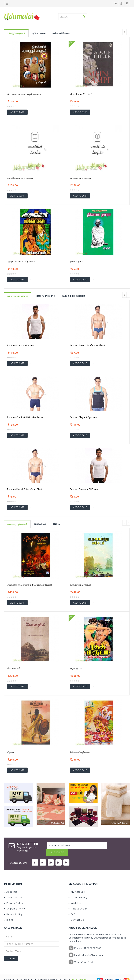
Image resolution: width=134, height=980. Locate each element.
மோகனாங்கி (14, 668)
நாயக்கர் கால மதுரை (80, 178)
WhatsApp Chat (84, 955)
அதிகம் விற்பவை (61, 33)
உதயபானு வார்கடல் (80, 585)
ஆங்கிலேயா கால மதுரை (20, 178)
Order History (78, 890)
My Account (77, 885)
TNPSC (56, 524)
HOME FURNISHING (45, 296)
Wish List (75, 896)
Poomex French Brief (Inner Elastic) (88, 345)
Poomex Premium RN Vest (21, 345)
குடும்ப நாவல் (39, 33)
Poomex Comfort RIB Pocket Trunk (25, 417)
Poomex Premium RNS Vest (84, 489)
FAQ (72, 907)
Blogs (9, 913)
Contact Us (76, 913)
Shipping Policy (15, 902)
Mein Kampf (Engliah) (81, 94)
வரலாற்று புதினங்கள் (17, 524)
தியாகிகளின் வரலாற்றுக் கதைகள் (24, 94)
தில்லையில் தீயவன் (80, 752)
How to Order (78, 902)
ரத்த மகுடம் (76, 668)
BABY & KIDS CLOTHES (74, 296)
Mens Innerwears (18, 296)
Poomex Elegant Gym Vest (84, 417)
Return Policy (13, 907)
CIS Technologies (79, 973)
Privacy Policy (14, 896)
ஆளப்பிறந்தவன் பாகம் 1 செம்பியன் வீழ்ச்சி (29, 585)
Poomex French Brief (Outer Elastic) (26, 489)
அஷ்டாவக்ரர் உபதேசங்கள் (21, 261)
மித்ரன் (11, 752)
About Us (11, 885)
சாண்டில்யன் (40, 524)
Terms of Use (13, 890)
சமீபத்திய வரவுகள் (16, 34)
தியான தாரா (76, 261)
